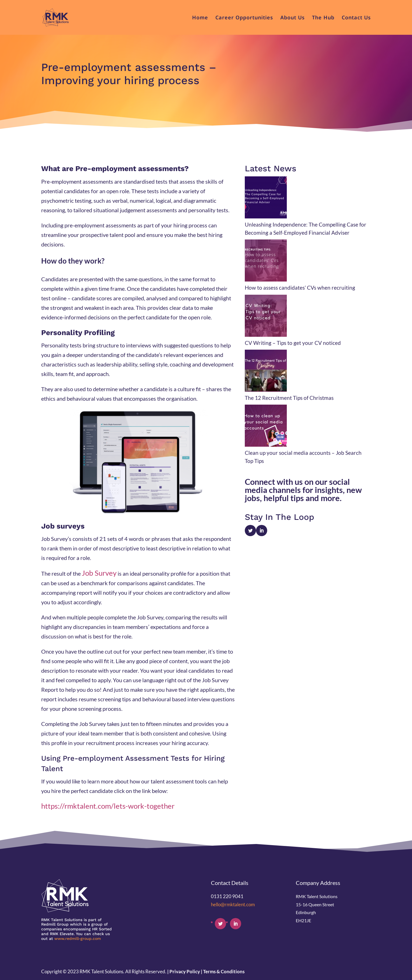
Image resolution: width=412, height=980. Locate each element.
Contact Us (356, 18)
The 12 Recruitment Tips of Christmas (289, 398)
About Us (293, 18)
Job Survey (99, 573)
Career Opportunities (244, 18)
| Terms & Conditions (223, 971)
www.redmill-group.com (78, 939)
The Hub (323, 18)
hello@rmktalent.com (233, 904)
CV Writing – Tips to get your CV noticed (293, 343)
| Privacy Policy (184, 971)
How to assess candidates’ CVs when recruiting (300, 288)
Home (200, 18)
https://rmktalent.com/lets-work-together (108, 806)
